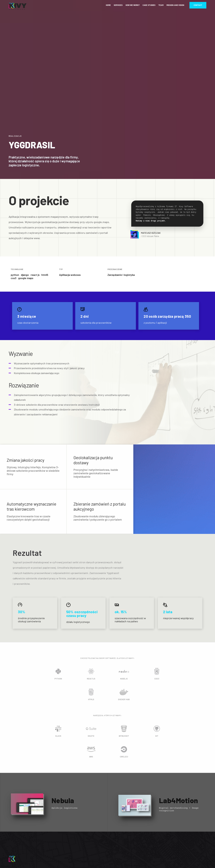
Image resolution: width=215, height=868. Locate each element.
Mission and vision (175, 5)
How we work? (133, 5)
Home (108, 5)
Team (161, 5)
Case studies (149, 5)
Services (118, 5)
